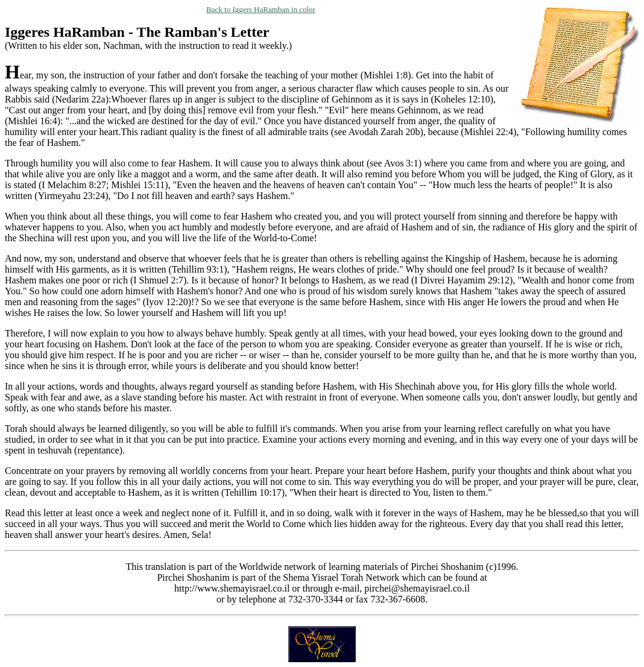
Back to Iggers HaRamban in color (261, 9)
